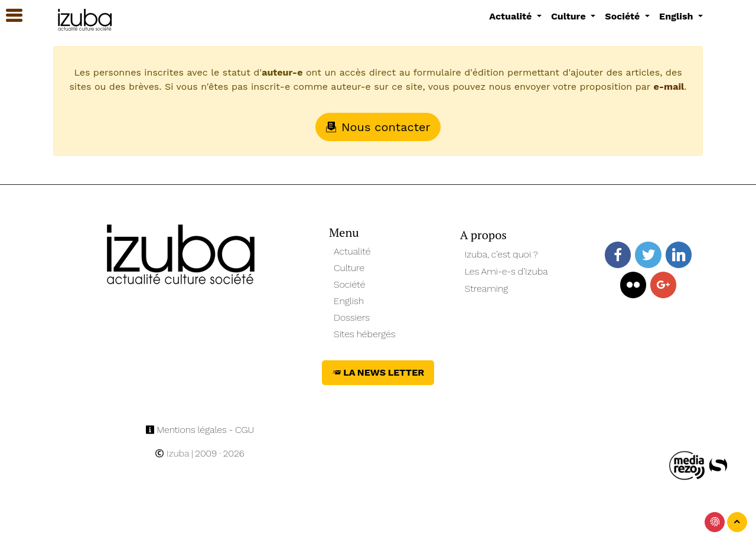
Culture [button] (570, 16)
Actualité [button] (512, 16)
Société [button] (624, 16)
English (349, 301)
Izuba (172, 453)
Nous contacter (378, 127)
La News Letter (378, 372)
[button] (9, 16)
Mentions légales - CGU (200, 430)
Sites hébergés (365, 334)
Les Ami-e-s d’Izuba (506, 271)
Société (349, 284)
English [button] (677, 16)
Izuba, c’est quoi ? (501, 254)
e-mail (669, 87)
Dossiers (352, 317)
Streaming (487, 289)
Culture (349, 268)
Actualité (352, 251)
